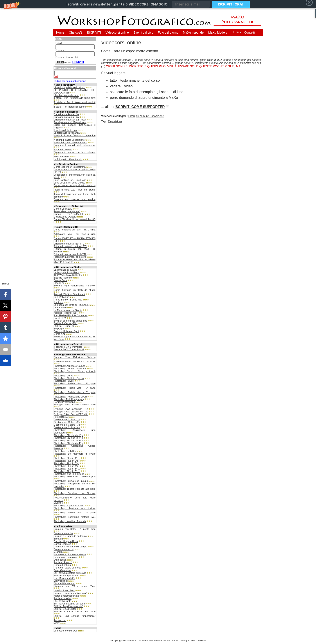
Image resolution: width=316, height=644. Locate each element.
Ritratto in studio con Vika (67, 568)
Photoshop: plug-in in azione (69, 474)
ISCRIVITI (94, 32)
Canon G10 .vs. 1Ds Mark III (69, 214)
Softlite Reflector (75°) (66, 323)
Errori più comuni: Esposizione (70, 122)
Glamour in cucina (64, 533)
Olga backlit (60, 560)
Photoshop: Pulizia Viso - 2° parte (75, 388)
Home (60, 32)
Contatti (249, 32)
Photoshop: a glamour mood (69, 505)
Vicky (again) (61, 581)
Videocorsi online (117, 32)
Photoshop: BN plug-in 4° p (68, 443)
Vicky (57, 623)
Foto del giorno (168, 32)
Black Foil (59, 283)
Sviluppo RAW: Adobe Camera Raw (75, 405)
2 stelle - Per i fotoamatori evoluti (75, 102)
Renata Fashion (62, 565)
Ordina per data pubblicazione (70, 81)
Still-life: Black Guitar (65, 609)
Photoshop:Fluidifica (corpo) (69, 399)
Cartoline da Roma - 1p (66, 114)
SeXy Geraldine (62, 570)
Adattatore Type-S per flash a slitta (75, 234)
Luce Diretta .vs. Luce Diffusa (69, 183)
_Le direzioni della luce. (66, 95)
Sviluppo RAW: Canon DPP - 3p (71, 414)
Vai (56, 76)
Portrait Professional (65, 402)
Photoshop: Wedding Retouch (70, 521)
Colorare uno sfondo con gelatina (75, 199)
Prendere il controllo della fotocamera (75, 145)
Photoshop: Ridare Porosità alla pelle (75, 489)
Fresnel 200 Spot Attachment (69, 294)
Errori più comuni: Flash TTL (69, 244)
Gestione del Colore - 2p (67, 422)
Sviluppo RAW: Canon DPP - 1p (71, 409)
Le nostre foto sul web (66, 631)
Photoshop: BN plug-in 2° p (68, 438)
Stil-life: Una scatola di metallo (70, 573)
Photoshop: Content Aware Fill (70, 369)
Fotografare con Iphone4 (67, 211)
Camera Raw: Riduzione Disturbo (75, 357)
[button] (158, 4)
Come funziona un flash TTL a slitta (75, 230)
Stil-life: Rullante (62, 601)
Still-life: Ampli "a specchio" (68, 606)
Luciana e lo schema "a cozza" (70, 593)
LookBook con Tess (64, 590)
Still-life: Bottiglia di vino (66, 576)
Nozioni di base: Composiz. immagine (75, 135)
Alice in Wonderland (65, 583)
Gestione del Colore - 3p (67, 425)
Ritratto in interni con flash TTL (70, 254)
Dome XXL (60, 334)
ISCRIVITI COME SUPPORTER (140, 107)
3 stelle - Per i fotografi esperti (70, 107)
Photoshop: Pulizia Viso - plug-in (71, 481)
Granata (58, 552)
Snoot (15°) (60, 318)
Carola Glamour (62, 544)
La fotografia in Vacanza (67, 133)
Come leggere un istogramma (70, 167)
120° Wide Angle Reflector (68, 275)
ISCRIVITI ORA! (231, 4)
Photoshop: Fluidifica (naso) (69, 378)
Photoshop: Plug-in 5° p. (67, 469)
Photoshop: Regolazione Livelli (70, 397)
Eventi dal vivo (143, 32)
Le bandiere (60, 308)
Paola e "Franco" (63, 562)
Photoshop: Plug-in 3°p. (66, 463)
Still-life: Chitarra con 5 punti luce (75, 612)
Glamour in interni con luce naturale (75, 152)
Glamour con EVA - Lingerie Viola (75, 586)
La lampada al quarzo (65, 270)
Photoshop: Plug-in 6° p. (67, 471)
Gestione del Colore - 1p (67, 419)
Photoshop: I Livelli (64, 381)
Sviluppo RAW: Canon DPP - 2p (71, 412)
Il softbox (59, 302)
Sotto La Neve (61, 157)
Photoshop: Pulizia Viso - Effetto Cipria (75, 477)
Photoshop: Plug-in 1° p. (67, 458)
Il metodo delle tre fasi (66, 130)
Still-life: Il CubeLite (64, 326)
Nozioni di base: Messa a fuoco (71, 142)
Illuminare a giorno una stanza (70, 554)
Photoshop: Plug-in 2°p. (66, 461)
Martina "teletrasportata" (67, 596)
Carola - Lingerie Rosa (66, 541)
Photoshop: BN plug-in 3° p (68, 441)
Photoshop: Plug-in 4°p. (66, 466)
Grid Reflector (61, 297)
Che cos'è (76, 32)
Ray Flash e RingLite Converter (71, 315)
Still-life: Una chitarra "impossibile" (75, 616)
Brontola (58, 539)
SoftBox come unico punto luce (70, 321)
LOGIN (60, 62)
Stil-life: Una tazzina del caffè (69, 604)
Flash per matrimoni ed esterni (70, 257)
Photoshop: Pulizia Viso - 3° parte (75, 392)
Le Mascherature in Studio (68, 310)
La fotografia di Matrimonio (68, 159)
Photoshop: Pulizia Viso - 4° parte (75, 513)
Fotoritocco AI (61, 417)
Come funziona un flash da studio (75, 290)
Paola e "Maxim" (63, 598)
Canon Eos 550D (63, 209)
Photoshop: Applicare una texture (75, 508)
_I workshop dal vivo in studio (70, 87)
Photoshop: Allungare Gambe (70, 366)
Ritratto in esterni (63, 149)
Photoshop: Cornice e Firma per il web (75, 371)
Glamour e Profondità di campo (70, 547)
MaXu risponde (193, 32)
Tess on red (60, 620)
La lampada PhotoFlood (67, 272)
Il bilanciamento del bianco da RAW (75, 362)
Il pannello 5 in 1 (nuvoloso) (69, 347)
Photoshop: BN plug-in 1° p (68, 435)
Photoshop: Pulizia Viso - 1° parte (75, 383)
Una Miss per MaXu (64, 578)
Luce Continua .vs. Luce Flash (70, 180)
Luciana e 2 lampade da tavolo (70, 536)
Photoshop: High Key (65, 451)
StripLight (59, 329)
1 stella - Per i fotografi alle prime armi (75, 98)
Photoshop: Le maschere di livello (75, 454)
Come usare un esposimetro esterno (75, 185)
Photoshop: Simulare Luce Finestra (75, 493)
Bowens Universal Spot (66, 331)
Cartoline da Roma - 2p (66, 117)
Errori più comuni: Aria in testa (70, 120)
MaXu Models (218, 32)
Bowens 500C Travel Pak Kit (69, 349)
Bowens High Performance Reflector (75, 286)
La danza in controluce (66, 557)
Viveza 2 (58, 503)
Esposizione (115, 121)
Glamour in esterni (64, 549)
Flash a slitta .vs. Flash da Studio (75, 190)
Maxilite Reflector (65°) (66, 313)
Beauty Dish (60, 280)
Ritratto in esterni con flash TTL (70, 246)
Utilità (236, 32)
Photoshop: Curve (63, 376)
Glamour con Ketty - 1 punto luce (75, 529)
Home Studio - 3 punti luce (68, 300)
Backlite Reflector (63, 278)
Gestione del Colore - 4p (67, 427)
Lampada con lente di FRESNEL (71, 305)
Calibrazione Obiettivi (65, 217)
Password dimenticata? (67, 57)
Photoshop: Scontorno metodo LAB (75, 517)
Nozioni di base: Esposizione (69, 140)
